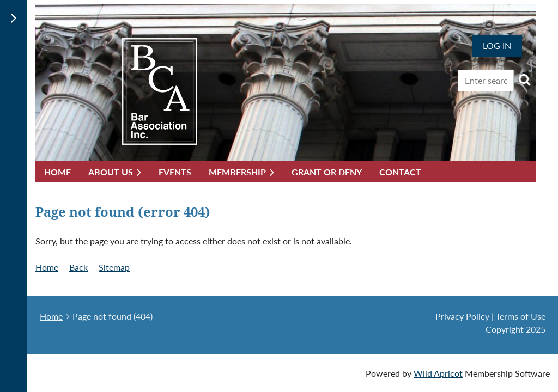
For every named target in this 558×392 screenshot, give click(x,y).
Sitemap (114, 267)
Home (47, 267)
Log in (497, 45)
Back (78, 267)
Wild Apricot (438, 373)
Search (524, 79)
